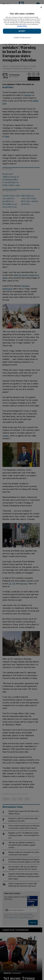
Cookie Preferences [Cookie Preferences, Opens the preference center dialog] (22, 38)
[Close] (41, 7)
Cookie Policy (22, 26)
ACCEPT (22, 31)
